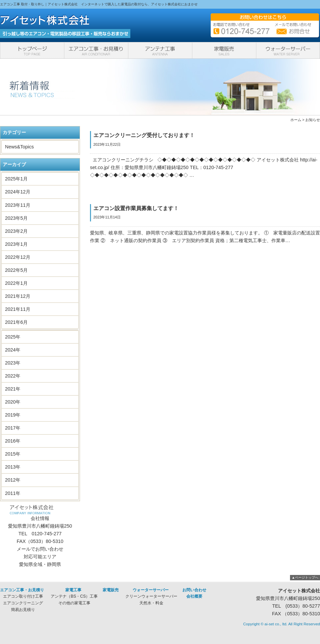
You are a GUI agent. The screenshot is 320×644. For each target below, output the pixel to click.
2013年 (13, 467)
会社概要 (194, 596)
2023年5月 (16, 218)
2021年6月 (16, 322)
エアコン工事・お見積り (96, 50)
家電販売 (224, 50)
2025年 (13, 337)
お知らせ (313, 120)
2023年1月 (16, 244)
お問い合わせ (194, 590)
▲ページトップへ (305, 577)
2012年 (13, 480)
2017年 (13, 428)
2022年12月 (18, 257)
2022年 (13, 376)
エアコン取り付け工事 (23, 596)
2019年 (13, 415)
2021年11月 (18, 309)
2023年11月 (18, 205)
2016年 (13, 441)
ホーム (296, 120)
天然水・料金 (151, 603)
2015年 (13, 454)
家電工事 (160, 50)
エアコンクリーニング (23, 603)
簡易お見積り (23, 610)
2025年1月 (16, 179)
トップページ (32, 50)
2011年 (13, 493)
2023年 (13, 363)
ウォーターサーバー (288, 50)
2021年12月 (18, 296)
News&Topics (19, 147)
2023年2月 (16, 231)
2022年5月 (16, 270)
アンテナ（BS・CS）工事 (74, 596)
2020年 (13, 402)
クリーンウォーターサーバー (151, 596)
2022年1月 (16, 283)
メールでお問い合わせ (40, 549)
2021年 (13, 389)
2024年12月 (18, 192)
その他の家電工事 (74, 603)
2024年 (13, 350)
